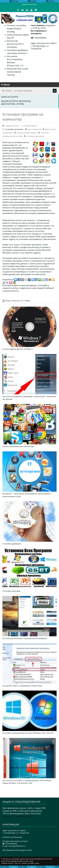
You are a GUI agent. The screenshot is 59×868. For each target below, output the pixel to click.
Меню (5, 85)
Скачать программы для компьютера (18, 446)
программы (18, 231)
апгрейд (11, 32)
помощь (11, 75)
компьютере (8, 145)
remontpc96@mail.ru (17, 846)
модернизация (14, 28)
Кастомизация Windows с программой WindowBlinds (25, 638)
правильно (25, 177)
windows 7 (23, 53)
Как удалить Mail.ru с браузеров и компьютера (22, 686)
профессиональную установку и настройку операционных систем (26, 249)
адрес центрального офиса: (44, 43)
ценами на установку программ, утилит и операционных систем (28, 259)
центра (25, 237)
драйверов (44, 191)
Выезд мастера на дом (17, 69)
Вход (37, 863)
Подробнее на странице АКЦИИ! (18, 816)
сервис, (25, 35)
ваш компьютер (35, 129)
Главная (8, 91)
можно (39, 226)
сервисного (16, 237)
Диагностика (8, 104)
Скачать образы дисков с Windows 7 (18, 349)
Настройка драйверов (17, 50)
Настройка (12, 56)
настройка (21, 25)
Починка (11, 25)
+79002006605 (40, 38)
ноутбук (53, 183)
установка (35, 191)
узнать (39, 264)
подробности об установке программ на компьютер (29, 265)
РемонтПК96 (35, 237)
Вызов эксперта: (10, 101)
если (5, 228)
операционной (42, 213)
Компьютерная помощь (27, 133)
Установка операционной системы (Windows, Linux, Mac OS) (28, 733)
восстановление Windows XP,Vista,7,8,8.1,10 (15, 62)
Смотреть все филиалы (12, 837)
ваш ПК (10, 38)
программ (12, 53)
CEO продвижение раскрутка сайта (17, 850)
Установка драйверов (12, 544)
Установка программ (23, 91)
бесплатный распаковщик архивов (36, 194)
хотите (41, 231)
